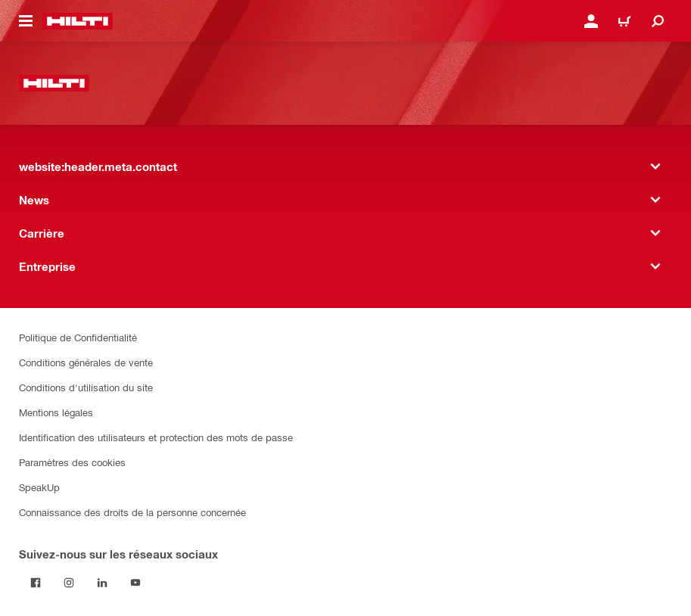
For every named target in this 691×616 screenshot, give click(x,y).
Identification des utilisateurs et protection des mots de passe (156, 437)
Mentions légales (56, 412)
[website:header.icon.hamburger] (26, 21)
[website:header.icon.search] (658, 21)
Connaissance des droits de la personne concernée (132, 512)
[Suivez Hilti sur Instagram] (69, 583)
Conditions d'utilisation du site (86, 387)
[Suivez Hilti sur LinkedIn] (102, 583)
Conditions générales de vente (86, 362)
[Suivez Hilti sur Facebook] (36, 583)
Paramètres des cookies (72, 462)
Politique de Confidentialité (78, 337)
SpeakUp (39, 487)
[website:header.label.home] (78, 21)
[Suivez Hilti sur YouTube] (135, 583)
